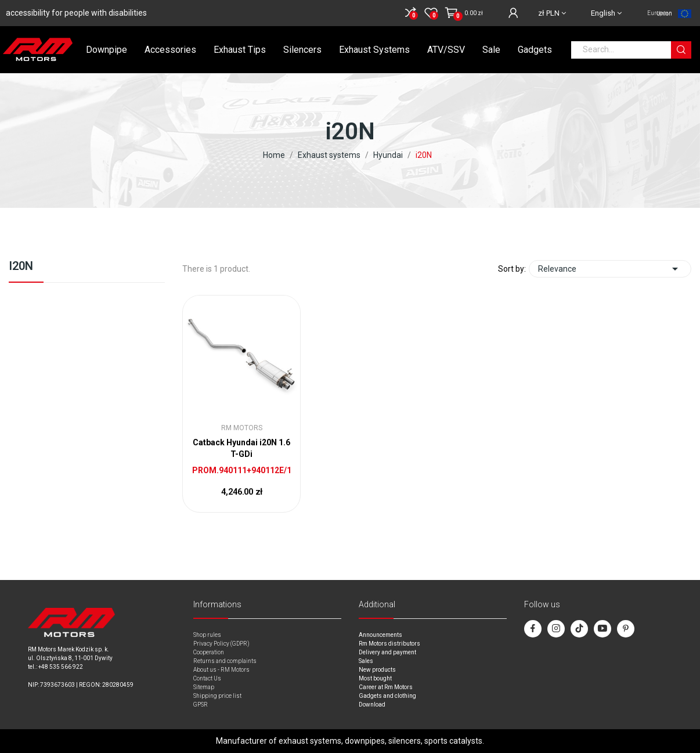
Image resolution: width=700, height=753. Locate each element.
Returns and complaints (225, 661)
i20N (21, 266)
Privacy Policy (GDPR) (221, 644)
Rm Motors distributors (389, 644)
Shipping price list (217, 696)
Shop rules (207, 635)
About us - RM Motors (221, 670)
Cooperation (209, 652)
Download (372, 705)
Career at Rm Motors (386, 687)
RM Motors (242, 428)
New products (377, 670)
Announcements (380, 635)
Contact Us (207, 678)
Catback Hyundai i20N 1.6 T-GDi (241, 448)
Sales (366, 661)
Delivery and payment (387, 652)
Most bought (375, 678)
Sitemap (204, 687)
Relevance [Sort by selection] (610, 269)
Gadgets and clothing (387, 696)
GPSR (201, 705)
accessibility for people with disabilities (76, 13)
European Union (660, 13)
